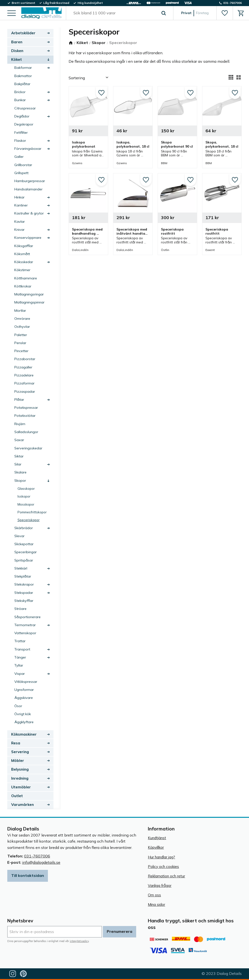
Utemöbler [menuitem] (21, 787)
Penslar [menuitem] (20, 343)
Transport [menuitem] (22, 649)
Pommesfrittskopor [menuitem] (32, 512)
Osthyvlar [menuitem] (22, 327)
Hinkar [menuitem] (19, 197)
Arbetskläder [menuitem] (23, 33)
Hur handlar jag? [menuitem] (161, 857)
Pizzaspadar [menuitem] (25, 392)
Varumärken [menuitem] (22, 805)
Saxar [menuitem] (19, 440)
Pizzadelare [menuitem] (24, 375)
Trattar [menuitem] (20, 641)
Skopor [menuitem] (20, 481)
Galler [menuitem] (19, 157)
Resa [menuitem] (16, 743)
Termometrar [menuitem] (25, 625)
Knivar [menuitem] (19, 230)
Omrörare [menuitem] (22, 319)
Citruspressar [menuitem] (25, 108)
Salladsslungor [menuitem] (26, 432)
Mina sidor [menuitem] (156, 904)
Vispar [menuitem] (20, 674)
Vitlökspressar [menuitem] (26, 682)
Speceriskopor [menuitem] (29, 520)
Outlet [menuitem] (17, 796)
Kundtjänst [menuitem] (157, 838)
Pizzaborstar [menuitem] (25, 359)
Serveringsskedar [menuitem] (28, 448)
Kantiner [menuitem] (21, 205)
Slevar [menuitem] (19, 536)
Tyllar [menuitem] (19, 665)
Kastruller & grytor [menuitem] (29, 213)
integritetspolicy (79, 941)
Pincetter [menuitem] (21, 351)
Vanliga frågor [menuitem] (160, 886)
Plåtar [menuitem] (19, 400)
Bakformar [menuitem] (23, 68)
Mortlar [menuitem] (20, 311)
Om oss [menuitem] (154, 895)
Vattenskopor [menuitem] (25, 633)
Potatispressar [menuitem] (26, 408)
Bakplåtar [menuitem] (22, 84)
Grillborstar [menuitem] (23, 165)
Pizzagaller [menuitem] (23, 367)
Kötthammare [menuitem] (26, 278)
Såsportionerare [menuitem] (27, 617)
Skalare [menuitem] (20, 472)
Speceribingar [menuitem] (26, 552)
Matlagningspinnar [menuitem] (29, 302)
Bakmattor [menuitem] (23, 76)
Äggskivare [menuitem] (24, 698)
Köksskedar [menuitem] (24, 262)
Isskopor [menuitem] (24, 496)
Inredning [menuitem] (20, 778)
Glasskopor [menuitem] (26, 488)
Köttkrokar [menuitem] (23, 286)
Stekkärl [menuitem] (21, 568)
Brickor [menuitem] (20, 92)
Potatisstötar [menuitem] (25, 416)
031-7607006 (37, 856)
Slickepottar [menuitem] (24, 544)
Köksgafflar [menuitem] (24, 246)
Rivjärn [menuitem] (20, 424)
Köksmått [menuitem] (22, 254)
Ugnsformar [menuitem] (24, 690)
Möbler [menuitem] (18, 761)
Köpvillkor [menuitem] (156, 847)
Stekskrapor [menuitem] (24, 584)
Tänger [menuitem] (20, 657)
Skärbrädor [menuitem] (24, 528)
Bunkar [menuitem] (20, 100)
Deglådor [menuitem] (22, 116)
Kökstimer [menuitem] (22, 270)
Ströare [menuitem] (20, 609)
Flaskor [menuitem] (20, 141)
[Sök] (164, 13)
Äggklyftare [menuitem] (24, 722)
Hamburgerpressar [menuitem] (30, 181)
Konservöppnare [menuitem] (28, 238)
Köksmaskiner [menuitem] (24, 734)
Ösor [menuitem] (18, 706)
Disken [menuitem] (17, 51)
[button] (12, 13)
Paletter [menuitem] (21, 335)
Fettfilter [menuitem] (21, 133)
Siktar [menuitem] (19, 456)
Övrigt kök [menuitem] (23, 714)
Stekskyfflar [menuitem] (24, 601)
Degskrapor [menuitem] (24, 124)
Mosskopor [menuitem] (26, 504)
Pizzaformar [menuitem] (24, 383)
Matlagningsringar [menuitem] (29, 294)
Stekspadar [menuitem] (24, 593)
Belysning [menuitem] (20, 769)
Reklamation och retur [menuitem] (166, 876)
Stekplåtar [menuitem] (23, 576)
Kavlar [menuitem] (20, 222)
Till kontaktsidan (28, 875)
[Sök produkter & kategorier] (114, 13)
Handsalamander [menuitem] (28, 189)
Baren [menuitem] (17, 42)
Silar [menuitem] (18, 464)
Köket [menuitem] (17, 59)
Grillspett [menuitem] (21, 173)
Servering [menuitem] (20, 752)
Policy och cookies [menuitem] (163, 867)
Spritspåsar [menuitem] (24, 560)
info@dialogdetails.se (41, 862)
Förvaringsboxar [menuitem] (28, 149)
